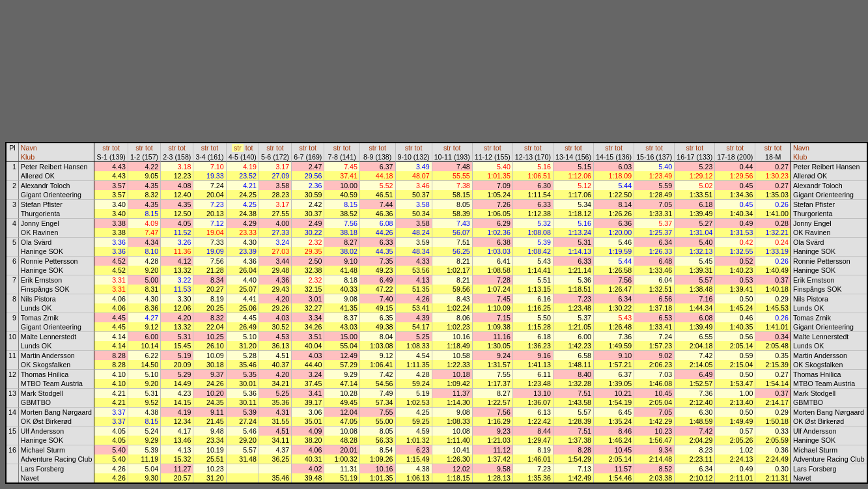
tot (116, 148)
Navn (29, 148)
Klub (28, 157)
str (106, 148)
